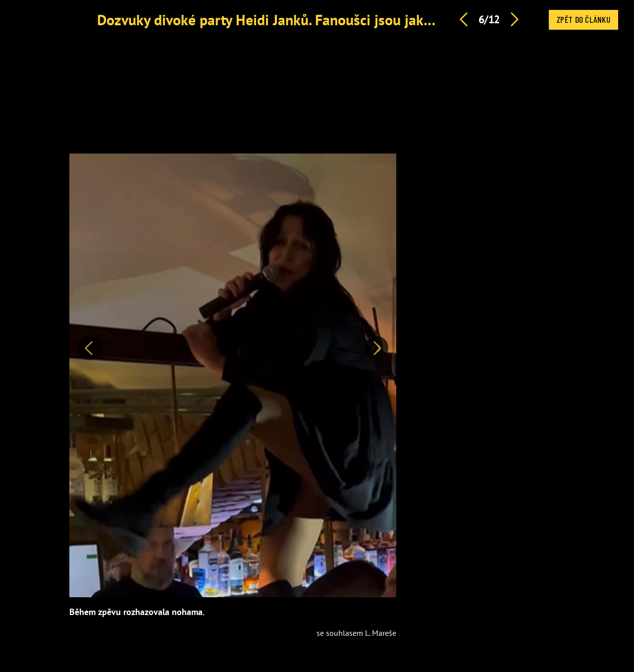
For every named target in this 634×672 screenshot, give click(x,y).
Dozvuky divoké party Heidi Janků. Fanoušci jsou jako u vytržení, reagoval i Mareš (353, 20)
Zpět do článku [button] (583, 19)
